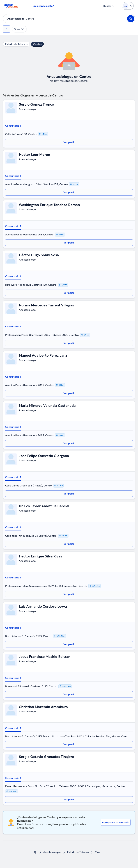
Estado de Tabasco (16, 44)
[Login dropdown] (128, 6)
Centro (37, 44)
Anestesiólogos (52, 852)
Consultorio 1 (13, 126)
